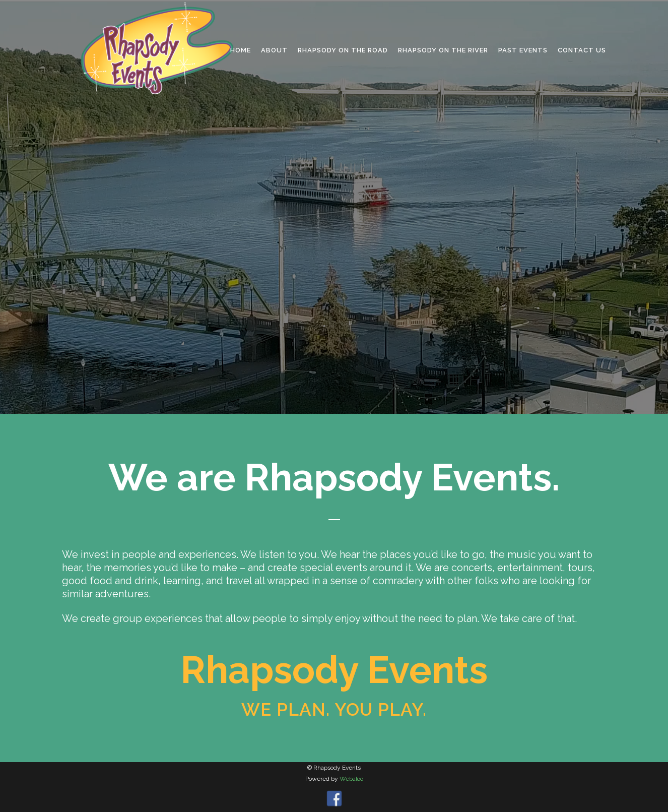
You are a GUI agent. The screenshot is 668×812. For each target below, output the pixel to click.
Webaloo (351, 779)
